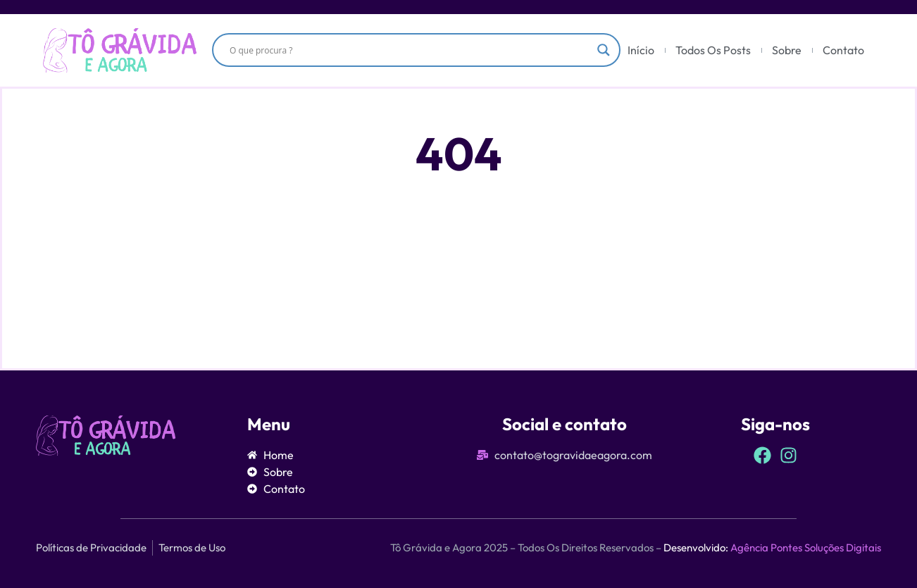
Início (641, 50)
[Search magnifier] (604, 50)
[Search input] (410, 50)
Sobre (787, 50)
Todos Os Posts (713, 50)
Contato (843, 50)
